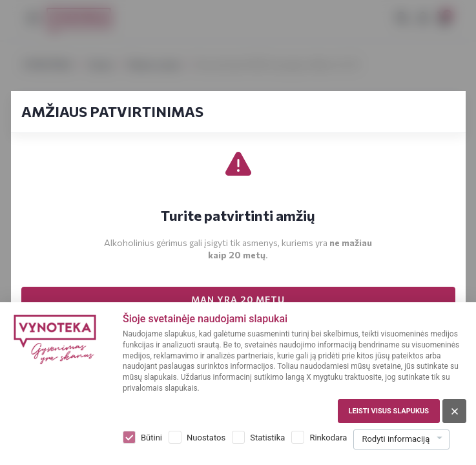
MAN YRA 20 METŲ (238, 299)
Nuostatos (206, 438)
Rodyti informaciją (396, 439)
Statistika (267, 438)
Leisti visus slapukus (389, 411)
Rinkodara (328, 438)
